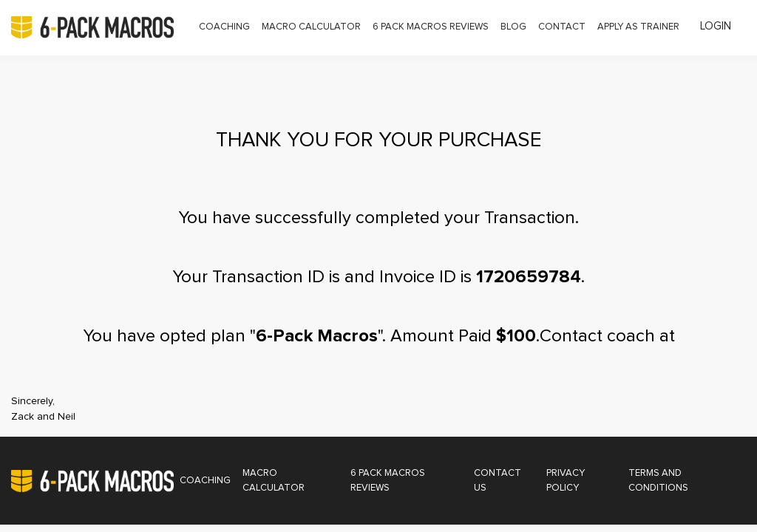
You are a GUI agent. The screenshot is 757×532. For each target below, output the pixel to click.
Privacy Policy (566, 481)
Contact (562, 27)
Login (716, 26)
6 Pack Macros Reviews (431, 27)
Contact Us (498, 481)
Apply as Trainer (638, 27)
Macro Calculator (311, 27)
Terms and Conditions (658, 481)
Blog (513, 27)
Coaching (224, 27)
